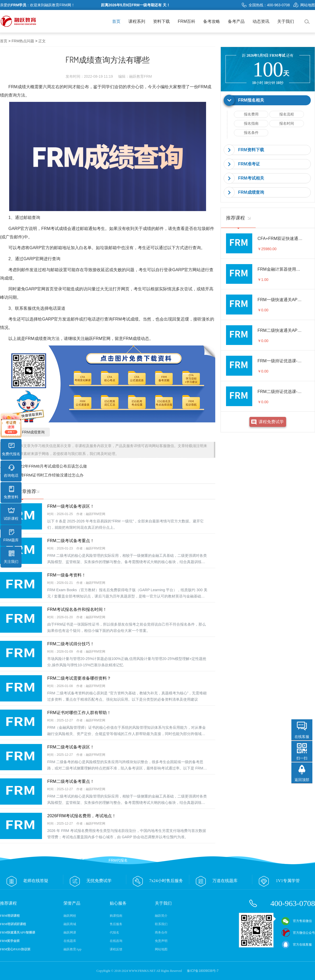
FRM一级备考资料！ (67, 575)
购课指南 (116, 916)
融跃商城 (70, 924)
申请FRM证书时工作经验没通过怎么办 (50, 475)
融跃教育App (73, 949)
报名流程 (287, 114)
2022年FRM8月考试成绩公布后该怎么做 (51, 466)
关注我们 (11, 557)
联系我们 (161, 924)
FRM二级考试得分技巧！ (71, 644)
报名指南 (251, 123)
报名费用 (251, 114)
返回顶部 (302, 780)
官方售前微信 (297, 921)
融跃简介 (161, 916)
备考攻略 (212, 21)
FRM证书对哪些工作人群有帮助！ (79, 713)
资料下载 (161, 21)
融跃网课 (70, 932)
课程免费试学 (271, 422)
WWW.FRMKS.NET (142, 971)
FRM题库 (11, 536)
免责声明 (161, 941)
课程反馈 (116, 949)
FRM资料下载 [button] (251, 150)
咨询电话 (11, 471)
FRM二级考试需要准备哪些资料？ (79, 678)
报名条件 (251, 133)
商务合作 (161, 932)
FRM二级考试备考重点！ (71, 541)
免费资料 (11, 492)
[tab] (268, 100)
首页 (116, 21)
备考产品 (236, 21)
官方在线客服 (297, 945)
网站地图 (304, 5)
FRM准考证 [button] (249, 164)
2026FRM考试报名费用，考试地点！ (82, 816)
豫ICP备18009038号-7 (203, 971)
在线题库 (70, 941)
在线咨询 (116, 941)
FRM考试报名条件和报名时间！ (77, 609)
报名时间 (287, 123)
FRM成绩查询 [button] (251, 192)
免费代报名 (11, 449)
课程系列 (137, 21)
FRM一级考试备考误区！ (71, 506)
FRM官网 (102, 339)
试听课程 (11, 514)
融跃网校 (70, 916)
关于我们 (286, 21)
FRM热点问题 (23, 41)
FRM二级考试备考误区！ (71, 747)
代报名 (114, 932)
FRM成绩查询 (38, 339)
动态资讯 (261, 21)
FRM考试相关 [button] (251, 178)
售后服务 (116, 924)
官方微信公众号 (298, 933)
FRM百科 (187, 21)
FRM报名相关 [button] (251, 100)
